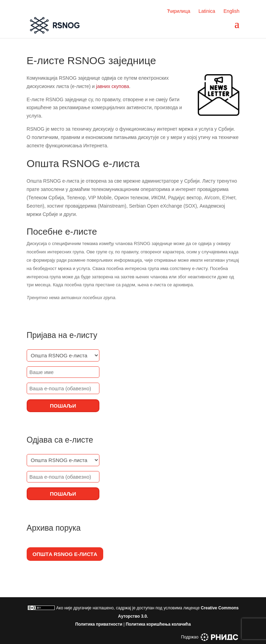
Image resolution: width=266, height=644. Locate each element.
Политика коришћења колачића (158, 624)
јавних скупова (113, 86)
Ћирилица (179, 11)
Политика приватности (99, 624)
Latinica (207, 11)
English (231, 11)
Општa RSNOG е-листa (65, 554)
